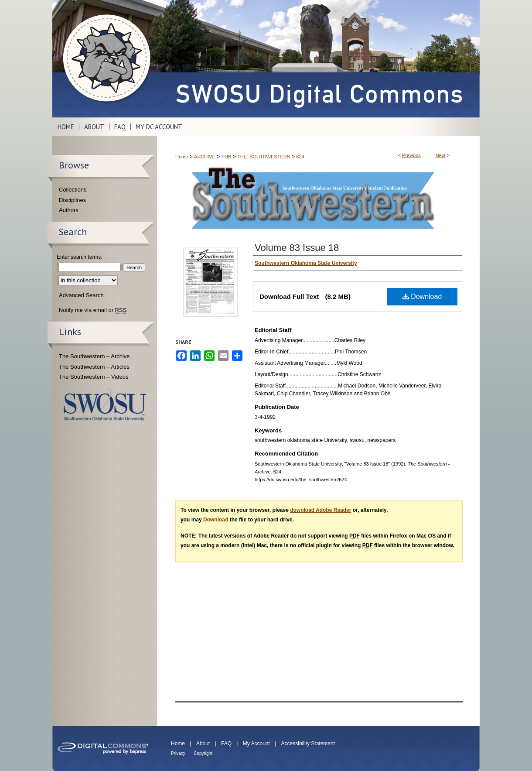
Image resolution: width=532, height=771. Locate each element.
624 (300, 157)
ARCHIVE (205, 157)
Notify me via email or (93, 310)
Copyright (203, 753)
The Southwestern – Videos (94, 377)
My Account (256, 744)
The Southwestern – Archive (94, 356)
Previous (411, 155)
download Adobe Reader (321, 510)
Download (422, 296)
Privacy (178, 753)
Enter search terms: (80, 257)
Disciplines (72, 200)
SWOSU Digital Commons (318, 59)
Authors (69, 210)
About (203, 744)
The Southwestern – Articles (94, 367)
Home (182, 157)
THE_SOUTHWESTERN (264, 157)
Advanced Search (81, 295)
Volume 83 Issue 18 (297, 248)
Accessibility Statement (308, 744)
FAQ (226, 744)
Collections (73, 190)
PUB (227, 157)
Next (441, 155)
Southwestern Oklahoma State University (105, 405)
